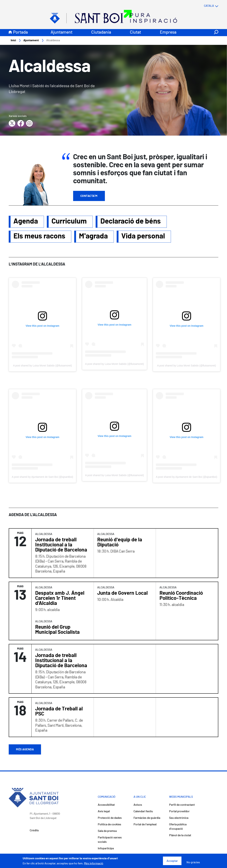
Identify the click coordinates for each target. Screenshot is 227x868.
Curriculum (69, 221)
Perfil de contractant (182, 805)
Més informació (94, 863)
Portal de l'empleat (145, 824)
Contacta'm (89, 196)
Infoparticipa (106, 848)
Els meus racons (39, 236)
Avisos (138, 805)
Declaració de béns (131, 221)
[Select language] (204, 6)
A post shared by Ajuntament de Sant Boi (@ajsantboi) (42, 477)
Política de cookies (110, 824)
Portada (20, 32)
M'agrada (93, 236)
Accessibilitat (106, 805)
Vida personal (143, 236)
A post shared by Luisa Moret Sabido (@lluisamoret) (42, 366)
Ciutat (135, 32)
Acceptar (172, 861)
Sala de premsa (107, 831)
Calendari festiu (143, 811)
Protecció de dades (110, 818)
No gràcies (193, 862)
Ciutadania (101, 32)
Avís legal (104, 811)
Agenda (26, 221)
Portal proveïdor (179, 811)
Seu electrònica (179, 818)
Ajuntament (62, 32)
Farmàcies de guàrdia (147, 818)
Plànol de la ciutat (180, 835)
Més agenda (25, 749)
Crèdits (34, 830)
